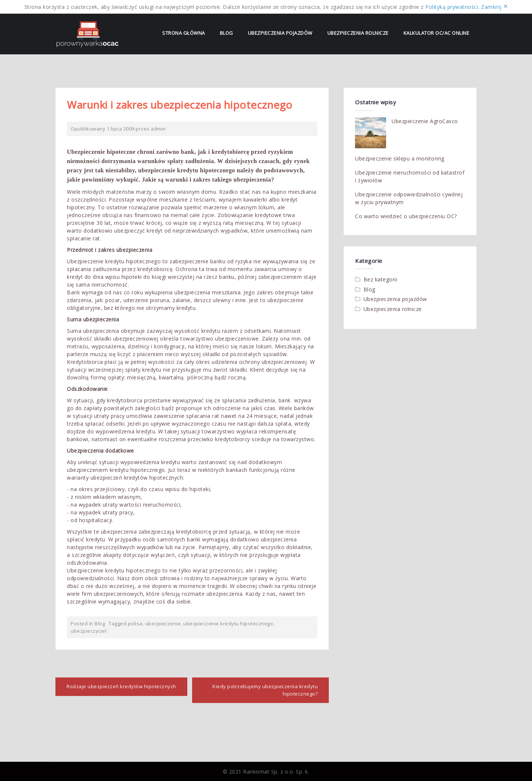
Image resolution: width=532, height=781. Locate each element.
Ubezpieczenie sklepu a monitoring (400, 158)
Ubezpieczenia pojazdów (280, 33)
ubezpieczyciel (88, 631)
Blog (226, 33)
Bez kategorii (381, 279)
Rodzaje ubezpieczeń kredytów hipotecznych (121, 686)
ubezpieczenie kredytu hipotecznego (228, 623)
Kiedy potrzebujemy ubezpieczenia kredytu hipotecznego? (265, 690)
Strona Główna (184, 33)
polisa (135, 623)
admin (158, 129)
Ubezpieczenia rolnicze (358, 33)
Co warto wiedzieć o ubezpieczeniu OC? (406, 216)
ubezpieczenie (163, 623)
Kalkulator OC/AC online (436, 33)
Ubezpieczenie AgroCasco (425, 121)
